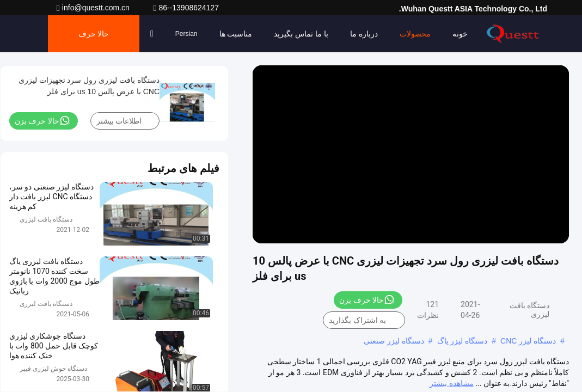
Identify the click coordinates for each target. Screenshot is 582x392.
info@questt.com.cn (94, 8)
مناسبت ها (236, 34)
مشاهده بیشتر (451, 383)
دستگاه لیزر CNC (528, 341)
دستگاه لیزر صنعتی (394, 341)
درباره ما (364, 34)
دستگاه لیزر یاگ (462, 341)
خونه (460, 34)
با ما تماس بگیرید (301, 34)
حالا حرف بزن (94, 41)
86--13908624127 (186, 8)
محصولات (415, 34)
